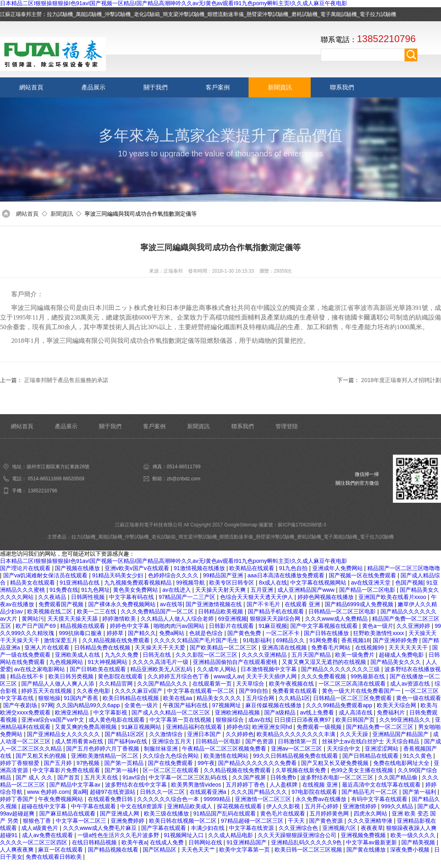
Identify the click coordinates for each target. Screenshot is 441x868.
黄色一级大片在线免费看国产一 (362, 691)
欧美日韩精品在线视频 (131, 698)
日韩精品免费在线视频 (103, 647)
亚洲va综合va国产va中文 (53, 720)
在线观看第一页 (213, 684)
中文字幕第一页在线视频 (181, 720)
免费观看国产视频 (62, 604)
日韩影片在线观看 (232, 626)
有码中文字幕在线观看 (380, 799)
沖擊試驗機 (118, 14)
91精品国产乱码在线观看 (225, 813)
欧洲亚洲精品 (73, 712)
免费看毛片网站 (332, 647)
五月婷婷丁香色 (246, 785)
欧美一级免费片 (356, 655)
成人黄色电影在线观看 (117, 720)
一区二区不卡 (283, 633)
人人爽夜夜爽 (18, 850)
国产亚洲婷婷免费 (396, 640)
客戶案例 (218, 87)
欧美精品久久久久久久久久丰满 (297, 734)
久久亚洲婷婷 (414, 626)
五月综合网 (261, 698)
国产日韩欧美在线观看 (99, 669)
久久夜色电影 (94, 691)
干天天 (297, 821)
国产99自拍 (254, 691)
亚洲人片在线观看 (48, 647)
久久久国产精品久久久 (260, 792)
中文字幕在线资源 (252, 828)
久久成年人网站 (217, 669)
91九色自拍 (294, 568)
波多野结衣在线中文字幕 (137, 785)
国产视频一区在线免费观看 (363, 575)
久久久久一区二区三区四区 (34, 842)
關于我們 (156, 87)
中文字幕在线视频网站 (319, 583)
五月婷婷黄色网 (330, 813)
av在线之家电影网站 (41, 669)
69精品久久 (291, 640)
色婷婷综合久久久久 (174, 575)
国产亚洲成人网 (120, 813)
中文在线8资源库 (142, 806)
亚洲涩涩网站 (382, 749)
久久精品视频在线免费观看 (117, 640)
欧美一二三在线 (97, 611)
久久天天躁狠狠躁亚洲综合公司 (298, 835)
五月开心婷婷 (322, 806)
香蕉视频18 (356, 640)
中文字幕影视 (111, 712)
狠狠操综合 (231, 720)
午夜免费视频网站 (61, 799)
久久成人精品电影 (231, 835)
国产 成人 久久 (35, 777)
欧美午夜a (134, 842)
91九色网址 (96, 590)
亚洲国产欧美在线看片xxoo (393, 597)
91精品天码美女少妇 (118, 575)
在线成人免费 (168, 842)
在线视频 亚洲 (321, 785)
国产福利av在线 (128, 741)
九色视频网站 (67, 662)
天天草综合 (251, 684)
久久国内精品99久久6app (89, 705)
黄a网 (80, 792)
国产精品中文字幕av (76, 785)
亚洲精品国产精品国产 (401, 734)
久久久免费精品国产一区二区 (158, 611)
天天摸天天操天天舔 (73, 619)
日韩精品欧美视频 (221, 611)
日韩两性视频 (89, 597)
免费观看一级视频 (320, 727)
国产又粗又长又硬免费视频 (336, 763)
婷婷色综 (238, 727)
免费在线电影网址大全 (402, 763)
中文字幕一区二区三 (82, 821)
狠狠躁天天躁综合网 (276, 619)
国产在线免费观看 (171, 763)
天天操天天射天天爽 (221, 590)
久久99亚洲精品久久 (406, 720)
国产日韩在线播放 (327, 633)
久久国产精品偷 (399, 777)
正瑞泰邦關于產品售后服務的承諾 (66, 380)
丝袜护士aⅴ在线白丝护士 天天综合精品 (372, 741)
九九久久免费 (122, 655)
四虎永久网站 (371, 813)
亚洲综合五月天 (172, 741)
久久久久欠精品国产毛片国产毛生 (197, 640)
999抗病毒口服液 (81, 633)
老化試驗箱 (147, 14)
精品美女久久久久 (220, 698)
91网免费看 (324, 640)
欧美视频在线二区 (51, 611)
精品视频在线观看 (83, 626)
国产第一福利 (122, 770)
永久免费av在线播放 (322, 799)
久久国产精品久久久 (163, 684)
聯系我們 (342, 87)
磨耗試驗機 (304, 14)
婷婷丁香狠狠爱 (20, 763)
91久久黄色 (418, 756)
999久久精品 (398, 806)
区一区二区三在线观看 (172, 770)
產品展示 (93, 87)
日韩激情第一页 (298, 741)
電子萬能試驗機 (339, 14)
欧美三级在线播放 (167, 813)
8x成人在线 (273, 583)
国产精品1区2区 (125, 734)
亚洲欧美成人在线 (78, 655)
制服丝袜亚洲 (162, 749)
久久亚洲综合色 (299, 828)
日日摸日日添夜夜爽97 (303, 720)
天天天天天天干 (409, 647)
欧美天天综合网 (397, 705)
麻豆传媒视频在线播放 (274, 705)
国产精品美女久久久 (396, 662)
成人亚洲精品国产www (307, 590)
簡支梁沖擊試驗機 (184, 14)
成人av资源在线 (411, 684)
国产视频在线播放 (78, 568)
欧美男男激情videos (197, 785)
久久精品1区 (294, 698)
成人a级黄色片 (40, 828)
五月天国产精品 (312, 655)
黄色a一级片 (378, 626)
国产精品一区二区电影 (368, 590)
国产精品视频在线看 (114, 850)
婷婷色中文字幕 (130, 626)
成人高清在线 (356, 712)
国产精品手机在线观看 (277, 611)
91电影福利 (258, 640)
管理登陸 (287, 426)
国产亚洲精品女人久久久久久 (64, 734)
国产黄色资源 (327, 821)
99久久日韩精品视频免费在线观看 (296, 756)
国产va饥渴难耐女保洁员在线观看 (46, 575)
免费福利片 (392, 712)
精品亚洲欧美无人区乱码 (162, 669)
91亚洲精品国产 (247, 842)
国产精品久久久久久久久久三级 (341, 669)
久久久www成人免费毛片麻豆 (101, 828)
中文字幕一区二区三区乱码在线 (189, 777)
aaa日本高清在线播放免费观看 (286, 575)
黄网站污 (33, 619)
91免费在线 (64, 590)
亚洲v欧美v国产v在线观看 (138, 568)
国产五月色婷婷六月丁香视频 (103, 749)
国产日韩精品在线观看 (371, 756)
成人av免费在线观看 (48, 835)
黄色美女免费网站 (136, 590)
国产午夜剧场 (21, 705)
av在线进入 (177, 590)
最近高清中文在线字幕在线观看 (382, 785)
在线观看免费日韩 (111, 799)
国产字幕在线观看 (164, 828)
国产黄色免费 (245, 633)
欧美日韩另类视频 (72, 676)
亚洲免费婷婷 (128, 821)
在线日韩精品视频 (95, 842)
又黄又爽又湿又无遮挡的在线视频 (325, 662)
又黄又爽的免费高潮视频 (87, 727)
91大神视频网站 (108, 662)
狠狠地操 (49, 698)
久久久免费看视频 (324, 676)
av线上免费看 (318, 712)
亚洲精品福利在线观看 (195, 727)
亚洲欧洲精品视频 (238, 712)
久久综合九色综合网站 (172, 756)
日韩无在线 (158, 655)
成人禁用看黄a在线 (80, 741)
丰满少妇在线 (208, 828)
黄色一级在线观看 (419, 698)
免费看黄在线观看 (295, 691)
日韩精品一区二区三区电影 (343, 611)
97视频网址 (227, 705)
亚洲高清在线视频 (285, 647)
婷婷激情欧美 (120, 619)
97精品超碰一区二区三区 (253, 821)
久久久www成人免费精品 (337, 619)
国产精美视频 (419, 842)
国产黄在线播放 (367, 850)
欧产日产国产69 (36, 626)
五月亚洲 (263, 590)
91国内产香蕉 (82, 698)
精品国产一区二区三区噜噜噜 (404, 568)
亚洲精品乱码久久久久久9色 (307, 842)
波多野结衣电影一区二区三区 (338, 777)
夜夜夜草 (372, 828)
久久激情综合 (167, 734)
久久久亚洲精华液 (371, 821)
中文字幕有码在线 (132, 597)
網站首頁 (31, 87)
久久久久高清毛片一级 (161, 662)
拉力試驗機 (60, 14)
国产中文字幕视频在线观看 (325, 626)
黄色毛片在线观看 (283, 813)
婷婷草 (116, 633)
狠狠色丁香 (38, 821)
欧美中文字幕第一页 (245, 850)
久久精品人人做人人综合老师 (178, 619)
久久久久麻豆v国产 (139, 691)
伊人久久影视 (284, 806)
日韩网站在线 (206, 842)
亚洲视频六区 (340, 828)
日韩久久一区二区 (163, 792)
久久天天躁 (355, 734)
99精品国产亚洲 (224, 575)
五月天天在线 (102, 777)
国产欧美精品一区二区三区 (224, 647)
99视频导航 (191, 583)
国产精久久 (142, 633)
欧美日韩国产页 (356, 720)
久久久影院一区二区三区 (207, 655)
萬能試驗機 (89, 14)
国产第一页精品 (125, 763)
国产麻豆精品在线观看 (68, 813)
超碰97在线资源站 (113, 792)
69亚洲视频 (233, 619)
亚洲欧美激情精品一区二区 (105, 756)
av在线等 (171, 604)
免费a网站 (173, 633)
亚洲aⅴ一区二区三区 (297, 749)
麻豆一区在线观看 (61, 850)
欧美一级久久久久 (414, 835)
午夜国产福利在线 (186, 705)
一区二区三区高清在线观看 (353, 684)
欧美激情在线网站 (227, 756)
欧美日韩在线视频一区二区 (184, 821)
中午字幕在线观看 (94, 806)
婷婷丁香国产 (18, 799)
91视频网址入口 (184, 835)
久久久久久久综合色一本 (169, 799)
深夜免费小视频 (411, 850)
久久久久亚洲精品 (265, 655)
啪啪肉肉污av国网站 (180, 626)
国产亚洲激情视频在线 (214, 604)
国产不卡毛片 (264, 604)
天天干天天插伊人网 (272, 676)
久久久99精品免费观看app (340, 705)
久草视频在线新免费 (301, 770)
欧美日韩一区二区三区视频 (309, 850)
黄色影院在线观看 (121, 676)
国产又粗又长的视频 (42, 756)
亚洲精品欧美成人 (190, 806)
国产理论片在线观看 (26, 568)
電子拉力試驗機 (378, 14)
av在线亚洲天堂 (371, 583)
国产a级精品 (281, 712)
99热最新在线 (369, 676)
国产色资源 (260, 741)
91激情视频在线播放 (200, 568)
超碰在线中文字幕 (45, 806)
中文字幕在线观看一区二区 (202, 691)
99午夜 (206, 763)
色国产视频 (409, 583)
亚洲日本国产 (205, 734)
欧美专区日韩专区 (233, 583)
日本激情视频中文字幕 (269, 669)
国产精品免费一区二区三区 (380, 727)
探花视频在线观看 (240, 806)
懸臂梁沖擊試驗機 (267, 14)
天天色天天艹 (199, 850)
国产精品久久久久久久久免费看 (258, 763)
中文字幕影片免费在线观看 (67, 770)
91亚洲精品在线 (80, 583)
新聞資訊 (280, 87)
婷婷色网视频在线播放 (326, 597)
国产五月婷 (59, 763)
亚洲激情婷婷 (360, 806)
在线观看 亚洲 (303, 604)
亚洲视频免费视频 (364, 835)
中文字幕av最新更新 (372, 842)
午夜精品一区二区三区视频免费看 (225, 749)
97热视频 (89, 763)
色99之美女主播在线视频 (363, 770)
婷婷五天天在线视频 (47, 691)
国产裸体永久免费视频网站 (123, 604)
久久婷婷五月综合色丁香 (179, 676)
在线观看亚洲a (209, 792)
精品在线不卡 (28, 676)
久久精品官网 (117, 684)
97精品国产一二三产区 (188, 597)
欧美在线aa (178, 698)
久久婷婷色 (240, 734)
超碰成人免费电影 (402, 655)
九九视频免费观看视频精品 (139, 583)
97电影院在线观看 (315, 792)
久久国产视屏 (250, 777)
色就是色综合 (207, 633)
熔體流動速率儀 (226, 14)
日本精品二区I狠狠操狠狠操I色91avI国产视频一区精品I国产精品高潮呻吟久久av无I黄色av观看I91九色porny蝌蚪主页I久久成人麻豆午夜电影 (174, 3)
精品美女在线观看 (33, 583)
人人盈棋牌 (284, 785)
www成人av (228, 676)
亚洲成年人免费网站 (338, 568)
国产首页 (69, 777)
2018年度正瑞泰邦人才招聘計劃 (401, 380)
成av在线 (260, 720)
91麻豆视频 (273, 626)
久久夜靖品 (53, 597)
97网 (47, 705)
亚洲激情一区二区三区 (264, 799)
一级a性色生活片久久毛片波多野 (119, 835)
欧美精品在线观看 (253, 568)
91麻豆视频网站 (142, 727)
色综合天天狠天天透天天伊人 (257, 597)
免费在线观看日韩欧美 (55, 857)
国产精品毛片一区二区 (370, 792)
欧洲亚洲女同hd (273, 727)
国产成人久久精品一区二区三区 (172, 712)
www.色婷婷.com (48, 792)
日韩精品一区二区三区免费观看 (353, 698)
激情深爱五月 (61, 640)
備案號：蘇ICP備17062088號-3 (292, 525)
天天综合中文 (344, 749)
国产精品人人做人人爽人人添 (59, 684)
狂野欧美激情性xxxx (379, 633)
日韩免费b (284, 777)
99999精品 (218, 799)
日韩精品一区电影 (219, 741)
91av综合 (134, 777)
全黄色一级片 (142, 705)
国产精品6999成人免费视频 (360, 604)
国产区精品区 (160, 850)
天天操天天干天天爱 (161, 647)
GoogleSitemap (241, 525)
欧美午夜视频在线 (292, 684)
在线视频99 (370, 647)
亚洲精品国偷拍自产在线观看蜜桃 (236, 662)
